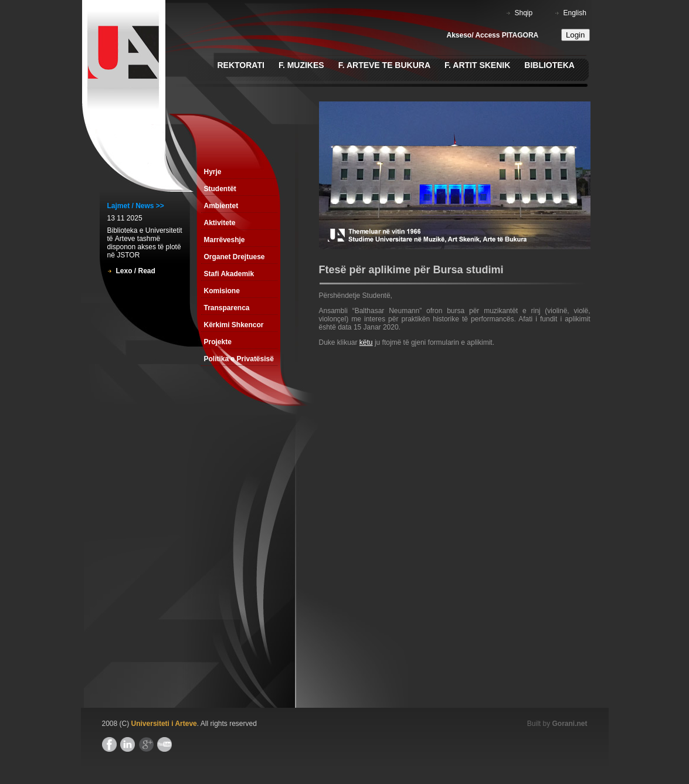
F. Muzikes (301, 65)
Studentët (220, 189)
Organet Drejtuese (235, 257)
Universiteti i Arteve (164, 724)
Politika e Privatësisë (239, 359)
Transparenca (227, 308)
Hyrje (213, 172)
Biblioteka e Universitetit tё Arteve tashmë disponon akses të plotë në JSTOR (145, 243)
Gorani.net (569, 724)
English (575, 13)
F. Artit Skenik (477, 65)
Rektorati (241, 65)
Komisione (222, 291)
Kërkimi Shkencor (234, 325)
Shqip (524, 13)
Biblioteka (549, 65)
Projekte (218, 342)
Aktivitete (220, 223)
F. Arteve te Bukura (384, 65)
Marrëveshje (225, 240)
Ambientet (221, 206)
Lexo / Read (136, 271)
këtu (366, 342)
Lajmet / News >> (136, 206)
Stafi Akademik (229, 274)
